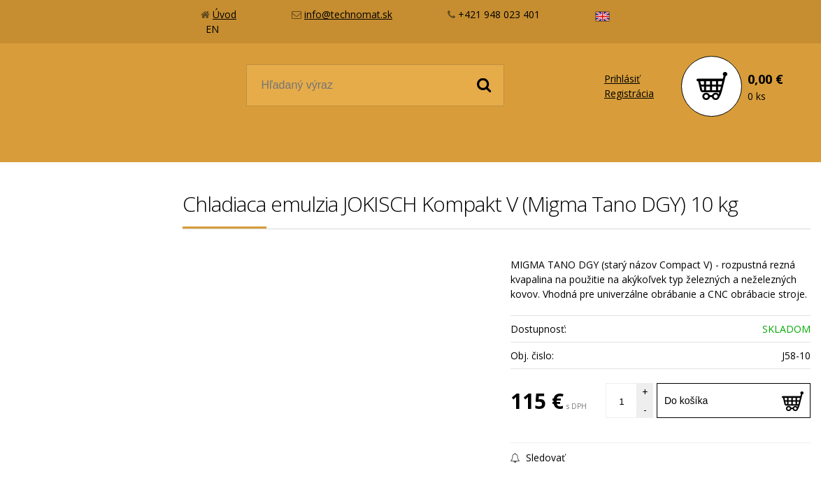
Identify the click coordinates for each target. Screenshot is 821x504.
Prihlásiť (622, 79)
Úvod (224, 14)
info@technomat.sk (348, 14)
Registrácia (629, 93)
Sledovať (538, 458)
